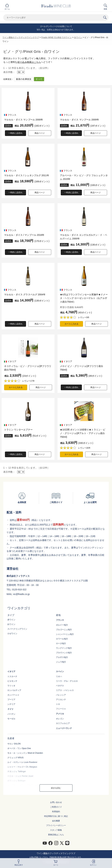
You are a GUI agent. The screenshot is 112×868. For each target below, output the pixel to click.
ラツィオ (11, 686)
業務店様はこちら (56, 835)
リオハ (59, 676)
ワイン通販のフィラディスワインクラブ (21, 37)
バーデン (11, 714)
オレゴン (60, 719)
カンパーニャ (13, 695)
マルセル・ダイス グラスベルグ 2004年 (25, 295)
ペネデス (60, 686)
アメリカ (60, 714)
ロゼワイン (12, 634)
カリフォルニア (63, 723)
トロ (58, 704)
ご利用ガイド (56, 807)
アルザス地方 (62, 657)
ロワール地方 (62, 639)
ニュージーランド (64, 728)
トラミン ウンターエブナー (18, 430)
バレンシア (61, 695)
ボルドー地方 (62, 625)
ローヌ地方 (61, 643)
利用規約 (56, 812)
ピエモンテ (12, 681)
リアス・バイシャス (65, 690)
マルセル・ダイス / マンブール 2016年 (24, 235)
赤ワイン (11, 620)
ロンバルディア (14, 690)
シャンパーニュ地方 (65, 634)
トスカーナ (12, 676)
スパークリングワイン (17, 629)
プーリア (11, 700)
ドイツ (10, 709)
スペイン (60, 671)
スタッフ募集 (56, 830)
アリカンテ (61, 700)
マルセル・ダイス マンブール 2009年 (79, 120)
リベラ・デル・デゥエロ (67, 681)
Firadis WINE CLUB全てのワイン (56, 37)
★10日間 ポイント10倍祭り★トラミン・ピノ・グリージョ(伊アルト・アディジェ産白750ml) (83, 433)
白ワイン (78, 37)
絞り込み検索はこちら (29, 62)
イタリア (11, 671)
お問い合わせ (56, 802)
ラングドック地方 (64, 648)
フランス (60, 620)
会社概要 (56, 821)
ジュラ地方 (61, 662)
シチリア (11, 704)
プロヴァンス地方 (64, 653)
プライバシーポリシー (56, 825)
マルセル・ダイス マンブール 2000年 (24, 120)
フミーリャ (61, 709)
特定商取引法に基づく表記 (56, 816)
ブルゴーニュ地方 (64, 630)
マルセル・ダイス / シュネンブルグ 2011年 (27, 175)
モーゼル (11, 719)
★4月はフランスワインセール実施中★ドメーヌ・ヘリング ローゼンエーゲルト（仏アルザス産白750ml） (84, 298)
